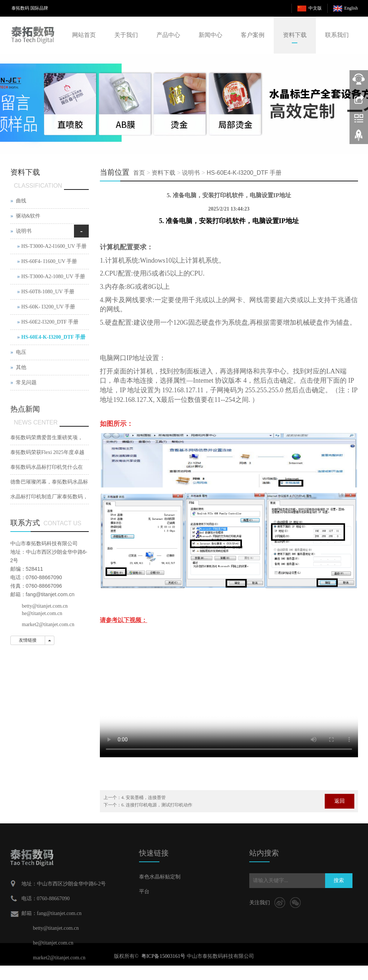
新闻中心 (210, 35)
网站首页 (84, 35)
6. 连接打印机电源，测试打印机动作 (157, 805)
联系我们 (337, 35)
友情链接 (28, 640)
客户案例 (253, 35)
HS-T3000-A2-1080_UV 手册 (53, 276)
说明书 (191, 173)
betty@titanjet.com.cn (45, 606)
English (351, 8)
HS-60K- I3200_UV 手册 (48, 307)
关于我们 (126, 35)
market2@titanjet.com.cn (48, 624)
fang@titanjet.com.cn (50, 594)
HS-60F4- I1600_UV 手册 (49, 261)
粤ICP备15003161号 (163, 956)
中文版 (315, 8)
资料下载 (295, 35)
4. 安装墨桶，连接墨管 (144, 798)
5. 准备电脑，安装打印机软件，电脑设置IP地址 (229, 221)
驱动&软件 (28, 216)
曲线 (21, 201)
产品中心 (168, 35)
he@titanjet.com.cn (42, 613)
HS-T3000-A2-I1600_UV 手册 (54, 246)
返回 (340, 801)
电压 (21, 352)
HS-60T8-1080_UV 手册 (48, 292)
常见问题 (26, 383)
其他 (21, 367)
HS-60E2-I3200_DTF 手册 (50, 322)
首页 (139, 173)
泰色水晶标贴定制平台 (160, 884)
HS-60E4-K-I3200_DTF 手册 (244, 173)
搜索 (339, 880)
